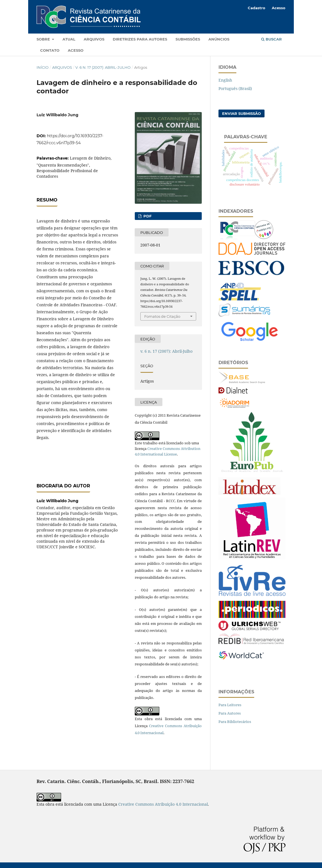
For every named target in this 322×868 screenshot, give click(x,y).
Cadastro (257, 8)
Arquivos (94, 39)
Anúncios (219, 39)
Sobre (44, 39)
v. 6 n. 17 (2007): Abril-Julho (103, 67)
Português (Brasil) (235, 88)
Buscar (271, 39)
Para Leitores (230, 705)
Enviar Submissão (241, 113)
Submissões (188, 39)
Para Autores (230, 713)
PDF (147, 216)
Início (43, 67)
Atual (69, 39)
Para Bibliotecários (235, 722)
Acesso (76, 50)
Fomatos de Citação (162, 316)
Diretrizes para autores (140, 39)
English (225, 80)
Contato (50, 50)
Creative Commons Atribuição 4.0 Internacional (163, 804)
